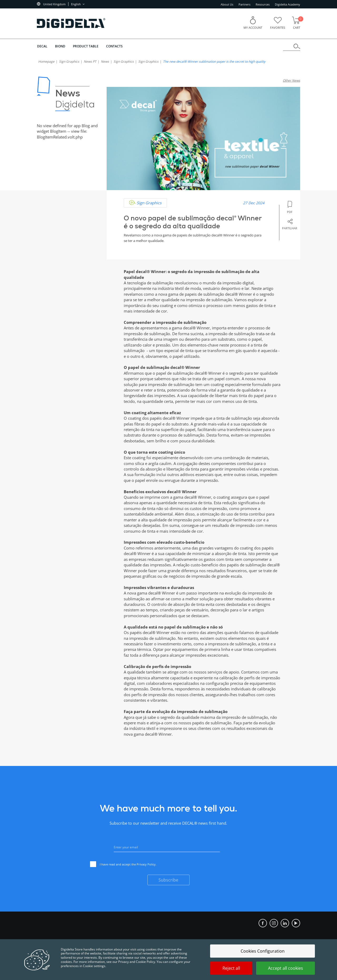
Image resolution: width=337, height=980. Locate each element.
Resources (263, 4)
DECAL (42, 46)
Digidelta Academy (288, 4)
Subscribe (168, 880)
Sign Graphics (69, 61)
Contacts (115, 46)
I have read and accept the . (123, 865)
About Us (227, 4)
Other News (291, 80)
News (105, 61)
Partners (244, 4)
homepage (46, 61)
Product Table (86, 46)
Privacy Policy (146, 864)
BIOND (60, 46)
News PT (90, 61)
